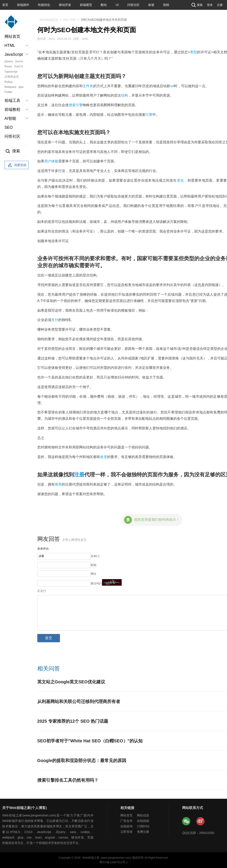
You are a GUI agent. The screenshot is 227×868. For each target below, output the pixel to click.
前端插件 (23, 5)
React (8, 66)
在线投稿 (143, 821)
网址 (94, 574)
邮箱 (94, 565)
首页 (5, 5)
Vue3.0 (19, 66)
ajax (21, 87)
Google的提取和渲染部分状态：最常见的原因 (82, 760)
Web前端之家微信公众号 (186, 821)
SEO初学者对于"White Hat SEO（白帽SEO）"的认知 (90, 741)
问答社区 (133, 5)
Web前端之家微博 (201, 821)
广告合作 (126, 821)
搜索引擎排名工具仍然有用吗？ (68, 780)
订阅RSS (143, 826)
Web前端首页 (49, 20)
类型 (194, 52)
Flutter (9, 92)
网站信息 (143, 815)
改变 (104, 457)
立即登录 (126, 832)
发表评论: (43, 549)
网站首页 (12, 36)
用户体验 (51, 161)
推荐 (58, 484)
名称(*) (95, 556)
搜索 (196, 5)
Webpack (10, 87)
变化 (180, 180)
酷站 (104, 5)
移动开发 (65, 5)
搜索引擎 (76, 105)
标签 (151, 5)
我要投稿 (17, 165)
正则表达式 (12, 77)
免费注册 (143, 832)
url (172, 86)
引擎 (149, 115)
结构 (125, 95)
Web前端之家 (91, 858)
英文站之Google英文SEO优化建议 (71, 682)
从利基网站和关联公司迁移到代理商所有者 (79, 701)
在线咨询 (126, 826)
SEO (9, 127)
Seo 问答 (69, 20)
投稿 (166, 5)
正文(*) (42, 591)
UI (117, 5)
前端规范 (86, 5)
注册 (220, 5)
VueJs (19, 61)
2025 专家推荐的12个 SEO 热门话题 (73, 721)
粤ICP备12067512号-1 (113, 862)
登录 (210, 5)
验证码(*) (96, 583)
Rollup (9, 82)
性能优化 (44, 5)
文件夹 (88, 86)
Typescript (11, 72)
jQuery (9, 61)
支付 (55, 320)
